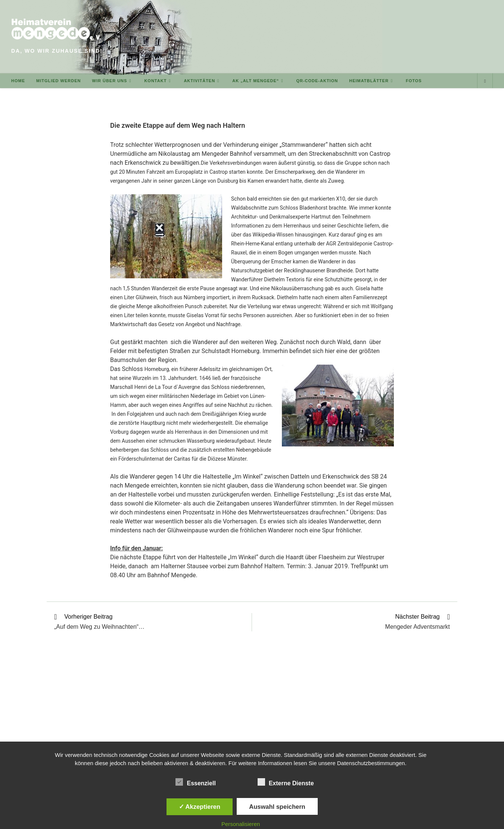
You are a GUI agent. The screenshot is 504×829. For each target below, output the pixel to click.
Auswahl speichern (277, 807)
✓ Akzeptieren (200, 807)
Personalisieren (241, 824)
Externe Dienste (286, 782)
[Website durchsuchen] (485, 81)
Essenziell (195, 782)
